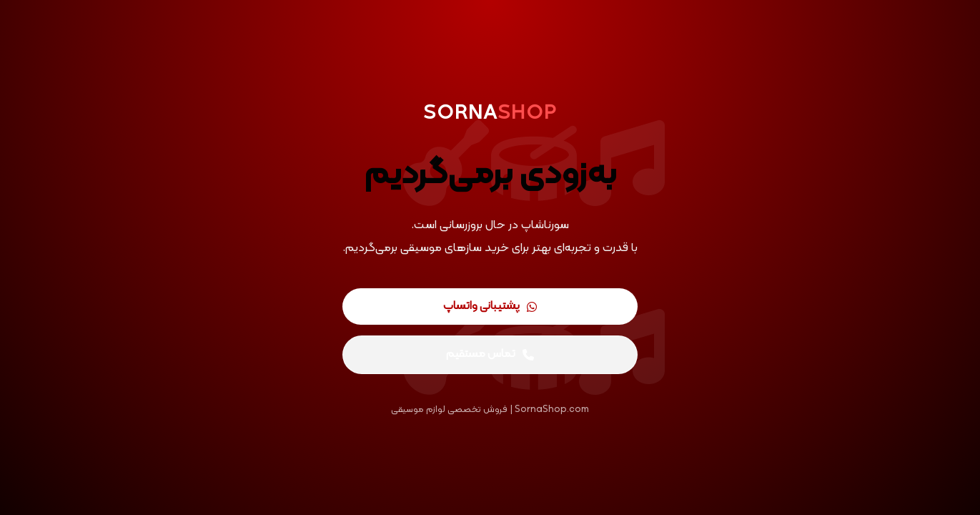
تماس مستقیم (490, 354)
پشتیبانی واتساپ (490, 306)
